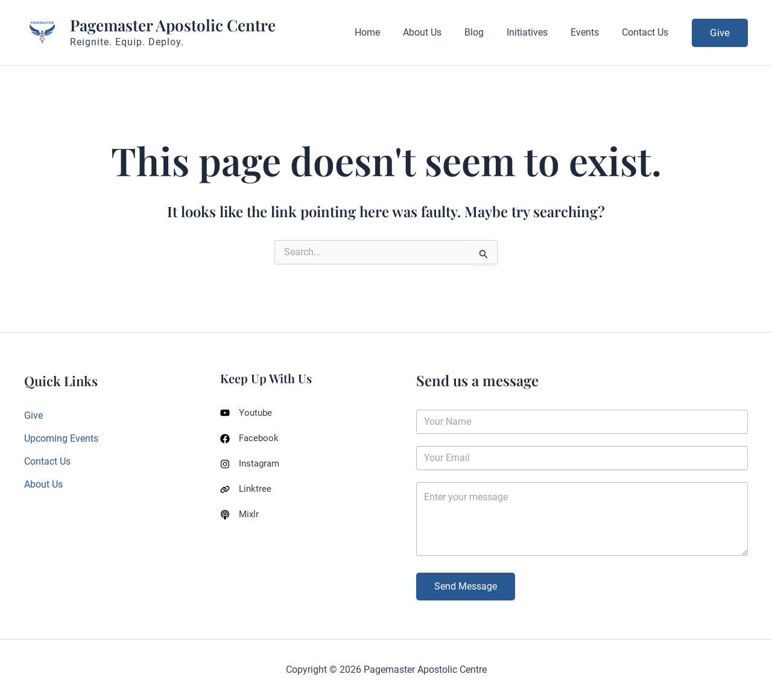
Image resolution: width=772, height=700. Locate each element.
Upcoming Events (61, 438)
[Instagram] (251, 466)
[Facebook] (250, 439)
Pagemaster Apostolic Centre (173, 25)
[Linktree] (246, 492)
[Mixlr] (240, 518)
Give (33, 415)
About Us (43, 485)
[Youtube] (247, 413)
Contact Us (47, 462)
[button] (720, 33)
